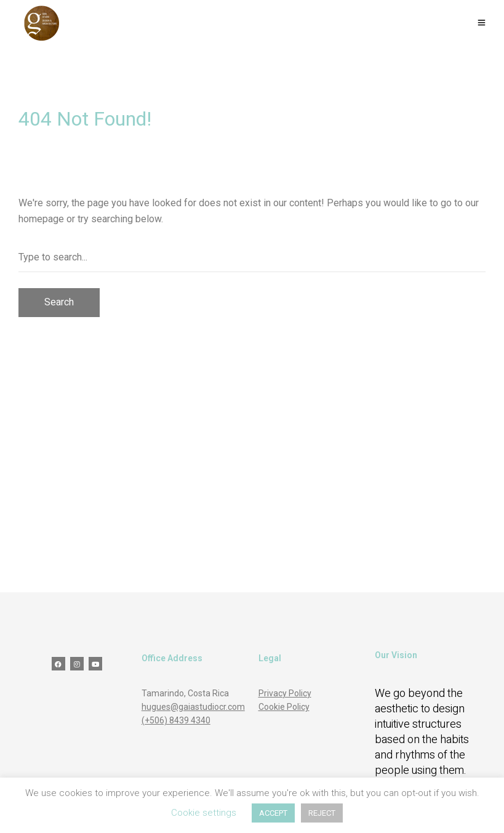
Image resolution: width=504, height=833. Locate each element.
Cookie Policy (284, 707)
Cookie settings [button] (204, 813)
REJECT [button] (322, 813)
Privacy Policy (285, 693)
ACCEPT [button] (273, 813)
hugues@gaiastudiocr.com (193, 707)
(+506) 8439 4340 (176, 720)
